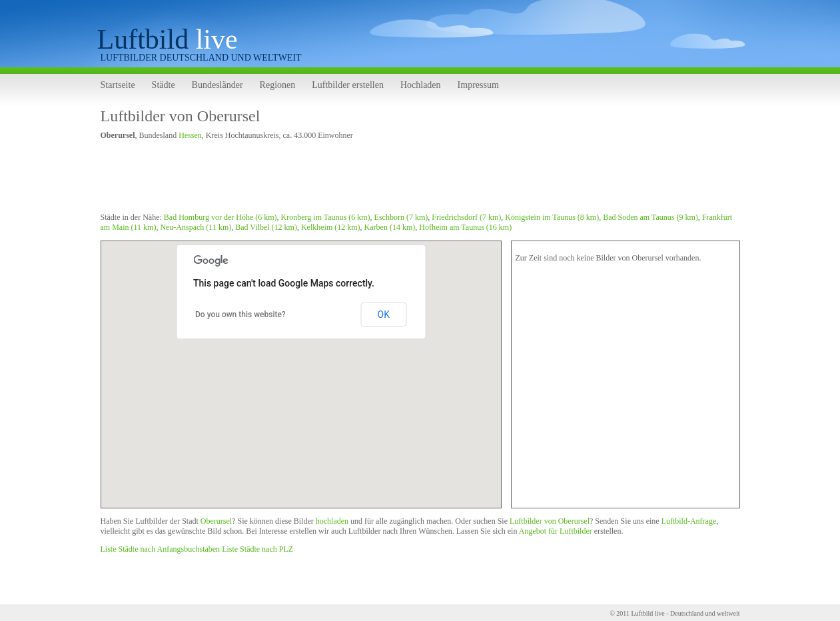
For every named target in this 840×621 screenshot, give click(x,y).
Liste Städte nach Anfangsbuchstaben (161, 549)
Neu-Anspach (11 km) (196, 227)
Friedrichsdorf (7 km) (466, 217)
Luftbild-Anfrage (689, 521)
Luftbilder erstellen (348, 85)
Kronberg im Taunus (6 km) (326, 217)
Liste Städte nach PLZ (257, 549)
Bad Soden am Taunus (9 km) (650, 217)
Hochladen (421, 85)
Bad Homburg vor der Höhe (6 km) (220, 217)
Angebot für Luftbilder (556, 531)
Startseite (118, 85)
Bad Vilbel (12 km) (266, 227)
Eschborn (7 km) (401, 217)
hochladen (332, 521)
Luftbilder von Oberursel (181, 116)
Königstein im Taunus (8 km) (552, 217)
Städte (164, 85)
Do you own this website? (240, 314)
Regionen (278, 85)
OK (384, 314)
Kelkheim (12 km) (331, 227)
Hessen (190, 135)
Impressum (478, 85)
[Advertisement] (343, 179)
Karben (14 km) (390, 227)
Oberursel (216, 521)
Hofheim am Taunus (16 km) (465, 227)
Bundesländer (217, 85)
